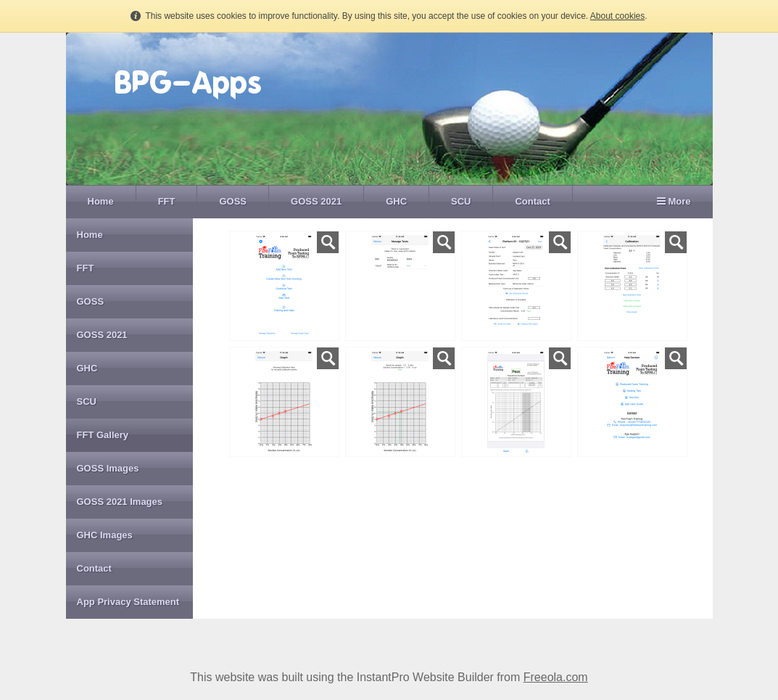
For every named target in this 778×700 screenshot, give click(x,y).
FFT (167, 201)
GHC (396, 201)
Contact (532, 201)
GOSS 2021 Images (120, 502)
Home (101, 201)
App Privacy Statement (128, 602)
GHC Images (105, 535)
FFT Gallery (103, 435)
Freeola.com (556, 677)
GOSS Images (108, 468)
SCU (461, 201)
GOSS (233, 201)
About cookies (617, 16)
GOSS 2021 (316, 201)
